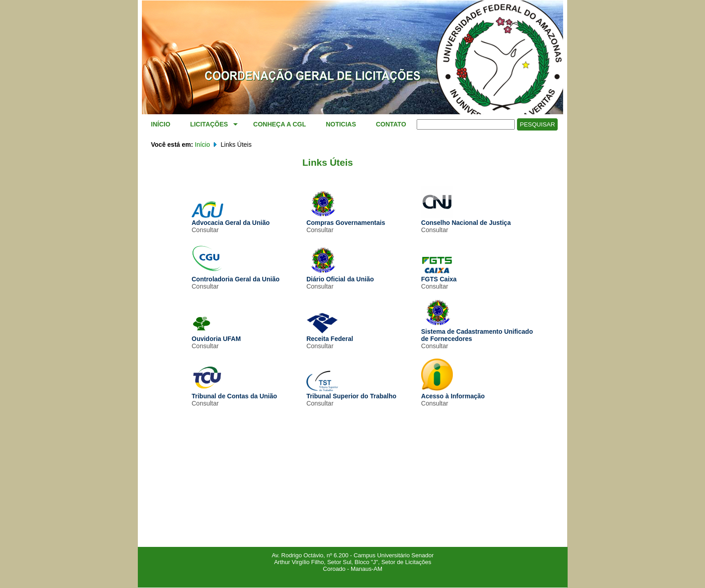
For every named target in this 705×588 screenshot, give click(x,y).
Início (202, 145)
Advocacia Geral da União (231, 219)
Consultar (205, 230)
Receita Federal (330, 335)
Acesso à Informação (453, 392)
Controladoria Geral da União (235, 275)
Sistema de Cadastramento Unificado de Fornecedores (477, 331)
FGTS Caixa (439, 275)
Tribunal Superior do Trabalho (351, 392)
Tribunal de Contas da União (234, 392)
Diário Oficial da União (340, 275)
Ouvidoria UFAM (216, 335)
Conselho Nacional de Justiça (466, 219)
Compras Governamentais (346, 219)
